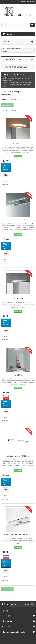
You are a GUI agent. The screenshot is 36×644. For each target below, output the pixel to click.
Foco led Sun (18, 143)
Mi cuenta (6, 627)
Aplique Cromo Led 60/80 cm (18, 456)
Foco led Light (18, 298)
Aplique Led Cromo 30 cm (18, 220)
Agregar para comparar (5, 183)
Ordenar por (5, 99)
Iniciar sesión (30, 2)
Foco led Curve (18, 375)
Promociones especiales (15, 67)
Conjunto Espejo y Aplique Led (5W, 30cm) (18, 534)
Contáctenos (22, 2)
